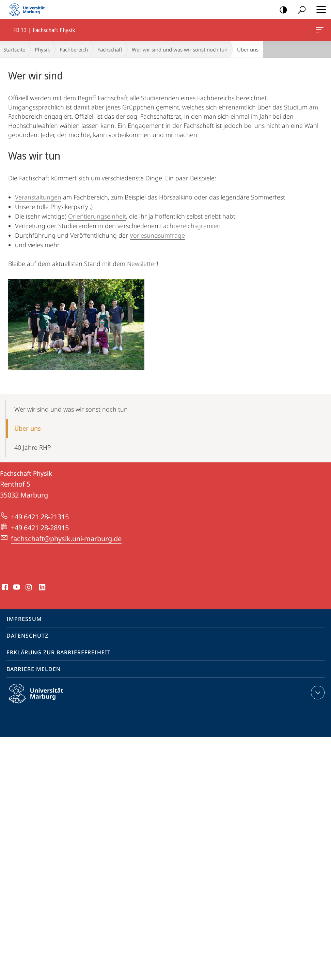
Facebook (4, 588)
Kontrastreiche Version (281, 10)
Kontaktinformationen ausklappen (317, 693)
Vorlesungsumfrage (157, 235)
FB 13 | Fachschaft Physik (319, 31)
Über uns (28, 428)
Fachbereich (74, 49)
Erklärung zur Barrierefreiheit (59, 652)
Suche (300, 10)
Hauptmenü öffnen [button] (319, 10)
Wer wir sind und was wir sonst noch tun (180, 49)
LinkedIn (42, 588)
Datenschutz (27, 636)
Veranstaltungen (38, 197)
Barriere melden (34, 669)
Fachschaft (110, 49)
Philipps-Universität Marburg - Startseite (29, 10)
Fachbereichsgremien (190, 226)
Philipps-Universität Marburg (42, 699)
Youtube (16, 588)
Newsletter (142, 264)
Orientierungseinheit (97, 216)
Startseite (14, 49)
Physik (42, 49)
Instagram (29, 588)
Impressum (24, 619)
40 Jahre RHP (33, 447)
